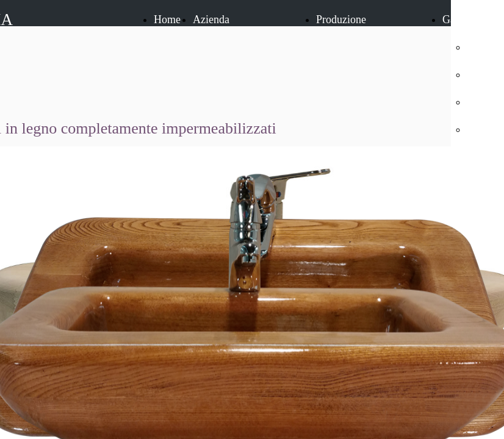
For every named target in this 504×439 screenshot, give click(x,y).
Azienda (211, 20)
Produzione (341, 20)
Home (167, 20)
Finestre (484, 74)
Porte (478, 47)
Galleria (460, 20)
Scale (479, 102)
